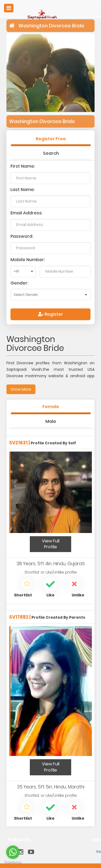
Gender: (19, 283)
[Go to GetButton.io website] (13, 862)
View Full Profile (51, 544)
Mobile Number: (28, 260)
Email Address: (27, 213)
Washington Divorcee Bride (51, 26)
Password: (22, 236)
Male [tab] (51, 421)
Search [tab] (51, 153)
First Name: (23, 166)
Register (51, 314)
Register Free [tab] (51, 139)
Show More (21, 389)
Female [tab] (51, 407)
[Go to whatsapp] (13, 852)
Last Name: (23, 190)
